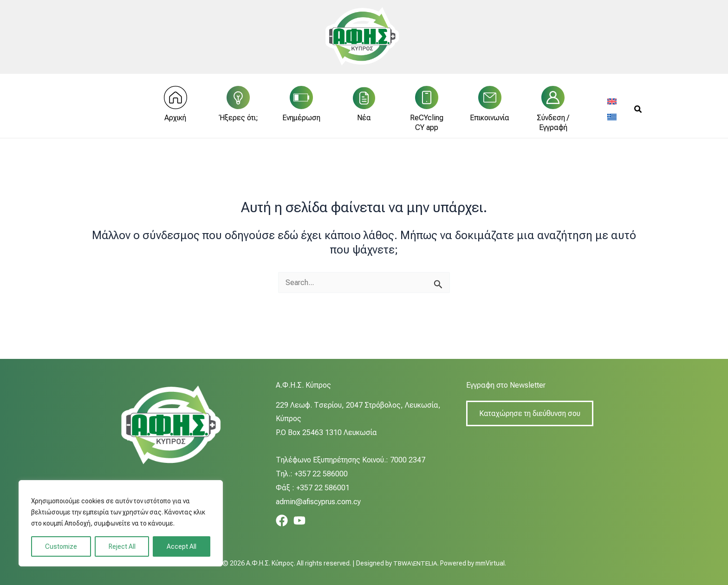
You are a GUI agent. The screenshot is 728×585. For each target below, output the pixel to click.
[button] (638, 113)
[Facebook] (282, 520)
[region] (121, 523)
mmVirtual (491, 563)
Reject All (122, 546)
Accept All (182, 546)
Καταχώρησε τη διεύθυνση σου (530, 413)
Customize (61, 546)
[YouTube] (299, 520)
